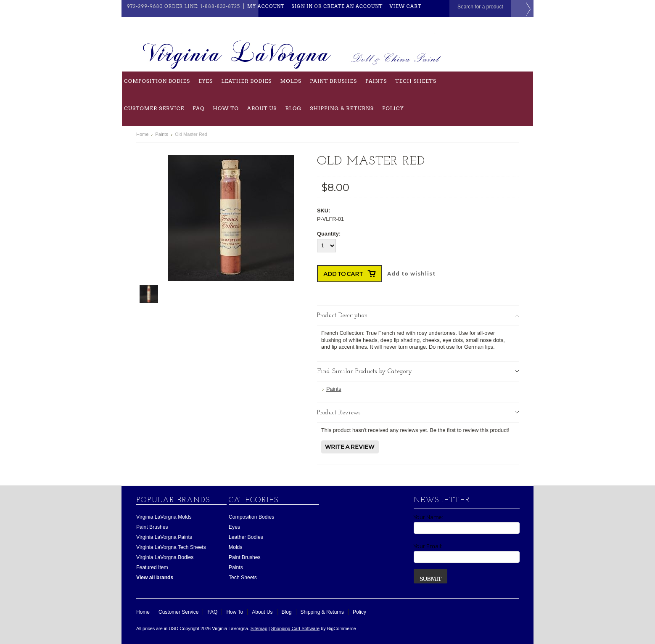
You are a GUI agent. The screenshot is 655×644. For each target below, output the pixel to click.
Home (142, 134)
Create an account (353, 6)
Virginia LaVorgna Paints (164, 537)
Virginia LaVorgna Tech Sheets (171, 547)
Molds (291, 81)
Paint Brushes (333, 81)
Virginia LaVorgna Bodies (165, 557)
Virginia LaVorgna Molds (164, 517)
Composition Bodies (157, 81)
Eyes (206, 81)
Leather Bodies (246, 81)
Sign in (302, 6)
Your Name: (428, 517)
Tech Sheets (416, 81)
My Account (266, 6)
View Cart (406, 6)
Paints (376, 81)
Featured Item (152, 567)
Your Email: (428, 546)
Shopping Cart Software (295, 628)
